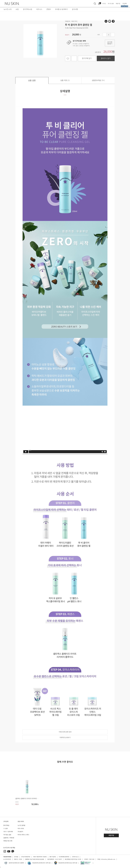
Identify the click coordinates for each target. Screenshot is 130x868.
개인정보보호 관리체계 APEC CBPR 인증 (39, 863)
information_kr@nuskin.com (108, 859)
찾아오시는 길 (75, 857)
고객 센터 (6, 822)
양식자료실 (6, 825)
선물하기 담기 (74, 58)
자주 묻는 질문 (7, 835)
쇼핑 (17, 9)
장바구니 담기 (106, 58)
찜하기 (68, 58)
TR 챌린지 (20, 832)
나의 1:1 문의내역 (8, 832)
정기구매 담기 (87, 58)
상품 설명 (32, 81)
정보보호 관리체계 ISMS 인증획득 (14, 863)
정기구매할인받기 (110, 43)
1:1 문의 (6, 829)
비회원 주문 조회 (8, 841)
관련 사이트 (21, 822)
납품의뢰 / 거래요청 (9, 838)
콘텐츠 (49, 9)
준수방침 (16, 857)
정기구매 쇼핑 (27, 9)
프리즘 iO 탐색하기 (61, 9)
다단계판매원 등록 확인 (64, 857)
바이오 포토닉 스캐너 (23, 835)
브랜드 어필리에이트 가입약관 (40, 857)
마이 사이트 (21, 829)
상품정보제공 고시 (98, 80)
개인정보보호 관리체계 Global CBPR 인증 (66, 863)
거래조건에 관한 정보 (65, 732)
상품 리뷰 (65, 80)
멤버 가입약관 (53, 857)
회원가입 (111, 835)
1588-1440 (92, 859)
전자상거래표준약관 (26, 857)
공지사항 (75, 9)
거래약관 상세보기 (65, 737)
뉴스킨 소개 (8, 9)
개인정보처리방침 (7, 857)
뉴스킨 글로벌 (21, 825)
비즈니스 (39, 9)
